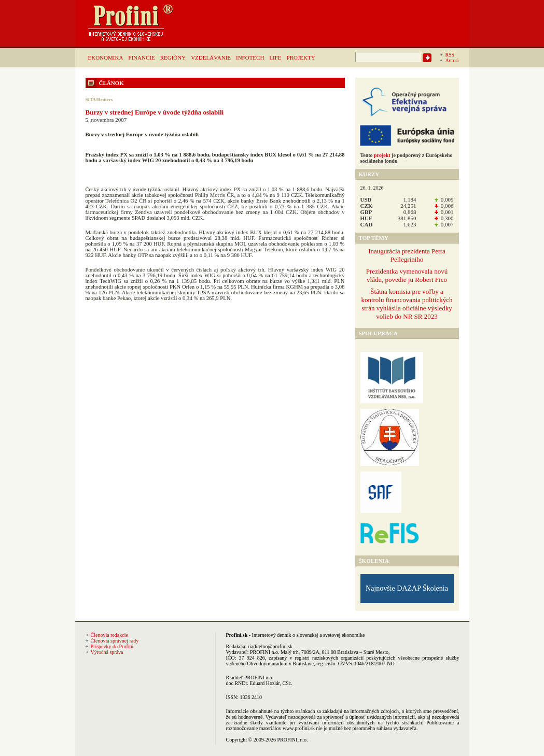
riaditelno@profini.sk (270, 646)
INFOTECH (250, 58)
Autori (452, 60)
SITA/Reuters (99, 99)
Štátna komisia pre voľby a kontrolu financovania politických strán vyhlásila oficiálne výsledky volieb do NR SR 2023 (407, 304)
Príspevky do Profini (112, 646)
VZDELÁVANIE (211, 58)
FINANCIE (141, 58)
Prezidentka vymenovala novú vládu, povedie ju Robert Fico (407, 275)
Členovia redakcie (109, 635)
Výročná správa (107, 652)
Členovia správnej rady (115, 641)
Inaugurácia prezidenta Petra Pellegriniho (407, 255)
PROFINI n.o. (264, 652)
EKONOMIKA (106, 58)
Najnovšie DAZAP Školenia (407, 588)
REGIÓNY (173, 58)
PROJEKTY (301, 58)
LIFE (275, 58)
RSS (450, 55)
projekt (382, 155)
